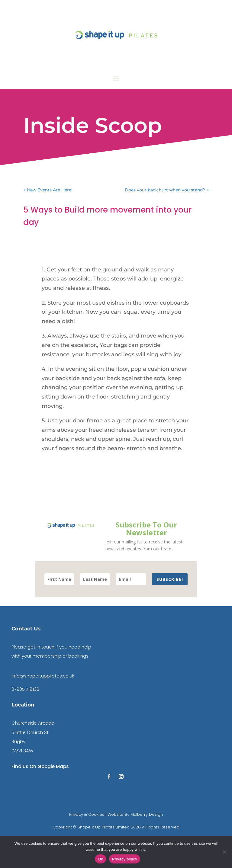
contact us (197, 11)
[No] (224, 852)
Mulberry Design (146, 814)
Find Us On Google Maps (40, 766)
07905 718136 (25, 689)
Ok (100, 859)
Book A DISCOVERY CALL (186, 62)
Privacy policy (125, 859)
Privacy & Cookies (87, 814)
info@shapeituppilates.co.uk (43, 676)
